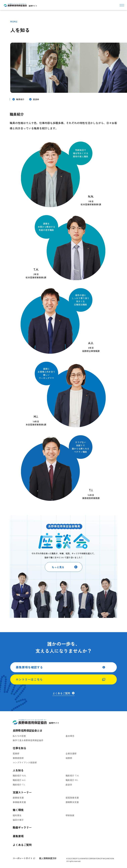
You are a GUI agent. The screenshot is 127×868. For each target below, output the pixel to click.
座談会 (36, 99)
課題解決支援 (72, 802)
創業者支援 (18, 798)
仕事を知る (19, 748)
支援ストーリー (22, 792)
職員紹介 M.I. (72, 780)
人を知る (18, 770)
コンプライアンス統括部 (25, 762)
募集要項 (18, 836)
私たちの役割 (19, 736)
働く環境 (18, 810)
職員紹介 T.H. (72, 775)
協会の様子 (18, 820)
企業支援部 (71, 753)
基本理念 (70, 736)
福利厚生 (17, 815)
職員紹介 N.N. (19, 775)
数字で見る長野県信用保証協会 (28, 740)
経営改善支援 (72, 798)
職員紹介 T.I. (19, 785)
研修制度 (70, 815)
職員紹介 (20, 99)
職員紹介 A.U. (19, 780)
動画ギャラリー (22, 827)
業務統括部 (18, 758)
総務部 (69, 758)
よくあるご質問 (22, 845)
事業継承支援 (19, 802)
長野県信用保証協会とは (28, 730)
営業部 (16, 753)
